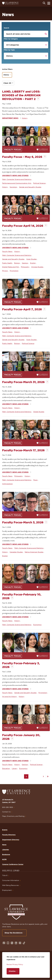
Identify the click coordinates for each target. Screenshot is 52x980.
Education (6, 768)
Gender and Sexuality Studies (30, 187)
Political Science (39, 183)
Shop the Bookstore (13, 933)
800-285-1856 (8, 807)
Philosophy (25, 267)
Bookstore (6, 855)
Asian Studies (31, 259)
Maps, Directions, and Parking (13, 816)
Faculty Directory (9, 835)
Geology (25, 263)
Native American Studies (34, 552)
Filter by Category (11, 39)
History (25, 118)
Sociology (13, 187)
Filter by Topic (9, 50)
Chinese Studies (37, 267)
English (33, 263)
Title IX (5, 875)
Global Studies (39, 412)
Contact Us (6, 812)
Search (6, 28)
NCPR (4, 859)
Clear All (7, 83)
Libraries (6, 850)
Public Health (7, 263)
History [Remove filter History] (6, 75)
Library (15, 768)
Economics (37, 625)
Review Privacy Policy (15, 964)
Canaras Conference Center (13, 864)
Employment (7, 890)
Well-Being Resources (10, 885)
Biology (17, 263)
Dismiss (12, 971)
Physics (5, 271)
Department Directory (11, 840)
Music (35, 480)
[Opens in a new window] (4, 943)
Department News (10, 118)
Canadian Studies (16, 552)
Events (5, 830)
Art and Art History (9, 696)
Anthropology (7, 484)
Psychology (14, 271)
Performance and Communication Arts (17, 183)
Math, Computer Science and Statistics (17, 179)
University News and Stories (15, 176)
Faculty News (7, 251)
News (4, 845)
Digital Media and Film (11, 267)
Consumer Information (11, 880)
